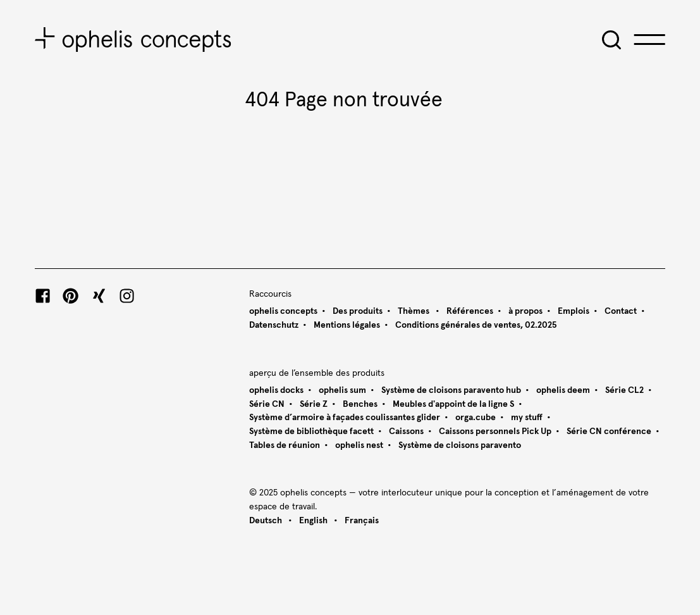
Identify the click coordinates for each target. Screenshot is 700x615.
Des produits (358, 311)
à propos (525, 311)
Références (470, 311)
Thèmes (414, 311)
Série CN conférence (609, 432)
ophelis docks (276, 390)
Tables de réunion (285, 445)
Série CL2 (624, 390)
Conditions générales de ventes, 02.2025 (476, 325)
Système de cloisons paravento (460, 445)
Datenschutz (274, 325)
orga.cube (476, 418)
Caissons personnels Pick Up (495, 432)
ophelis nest (359, 445)
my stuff (527, 418)
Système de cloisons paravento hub (451, 390)
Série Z (314, 404)
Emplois (574, 311)
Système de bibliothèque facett (311, 432)
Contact (621, 311)
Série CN (267, 404)
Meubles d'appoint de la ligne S (453, 404)
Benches (360, 404)
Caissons (406, 432)
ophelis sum (342, 390)
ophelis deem (563, 390)
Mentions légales (347, 325)
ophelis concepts (283, 311)
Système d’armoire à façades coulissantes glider (345, 418)
